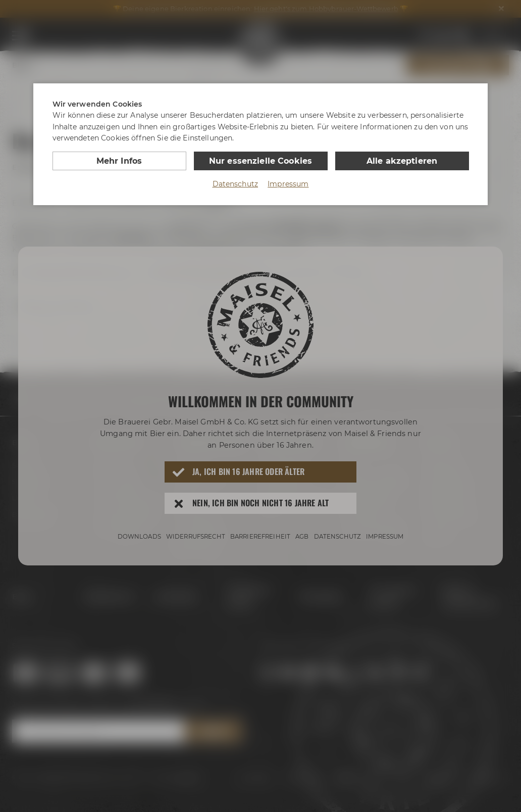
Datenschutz (236, 184)
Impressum (288, 184)
